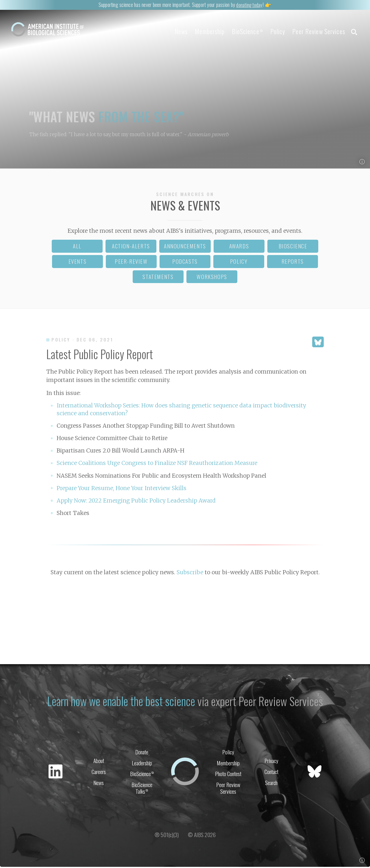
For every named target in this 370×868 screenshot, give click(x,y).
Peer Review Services (317, 31)
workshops (212, 278)
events (78, 262)
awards (239, 247)
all (77, 247)
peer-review (131, 262)
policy (239, 262)
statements (158, 278)
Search (271, 784)
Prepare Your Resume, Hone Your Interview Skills (122, 489)
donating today (249, 4)
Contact (271, 772)
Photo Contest (228, 775)
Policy (274, 31)
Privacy (271, 761)
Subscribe (190, 573)
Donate (142, 752)
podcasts (185, 262)
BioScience (241, 31)
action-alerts (131, 247)
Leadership (142, 763)
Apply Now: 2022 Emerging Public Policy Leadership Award (136, 502)
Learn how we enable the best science (121, 701)
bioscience (293, 247)
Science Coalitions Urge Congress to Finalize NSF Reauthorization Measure (157, 464)
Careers (99, 772)
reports (293, 262)
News (171, 31)
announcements (185, 247)
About (99, 761)
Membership (202, 31)
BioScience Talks (142, 789)
